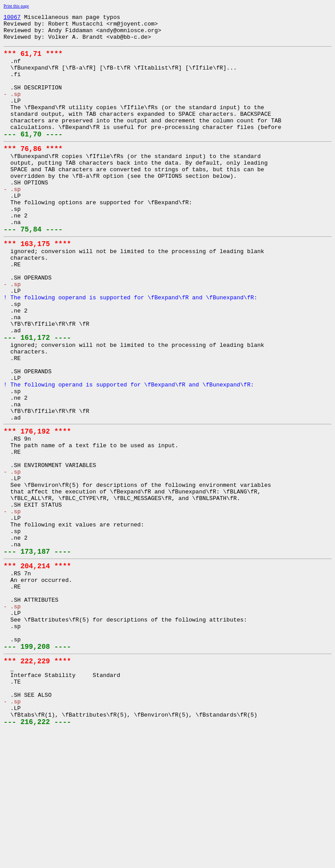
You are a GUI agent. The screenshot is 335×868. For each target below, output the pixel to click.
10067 (12, 18)
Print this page (16, 6)
